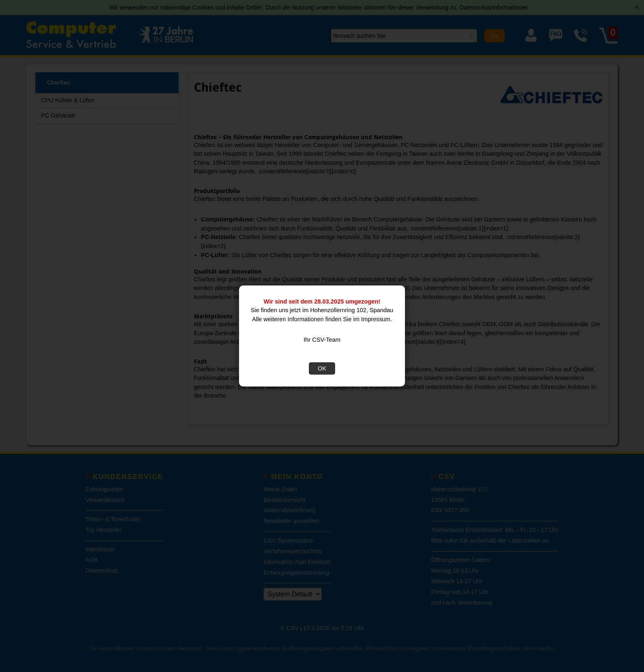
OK (322, 368)
